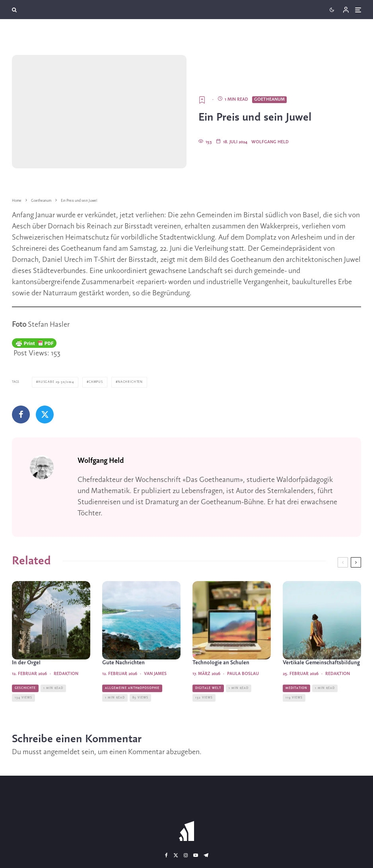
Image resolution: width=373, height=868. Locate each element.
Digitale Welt (208, 704)
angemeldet (62, 752)
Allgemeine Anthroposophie (132, 704)
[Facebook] (166, 855)
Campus (93, 382)
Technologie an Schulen (221, 679)
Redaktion (66, 690)
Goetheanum (269, 99)
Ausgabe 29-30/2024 (55, 382)
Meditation (296, 704)
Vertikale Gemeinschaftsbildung (321, 679)
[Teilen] (21, 414)
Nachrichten (126, 382)
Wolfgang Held (270, 142)
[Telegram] (206, 855)
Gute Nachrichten (123, 679)
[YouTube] (196, 855)
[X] (176, 855)
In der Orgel (26, 679)
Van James (155, 690)
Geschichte (25, 704)
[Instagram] (186, 855)
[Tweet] (45, 414)
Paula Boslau (243, 690)
